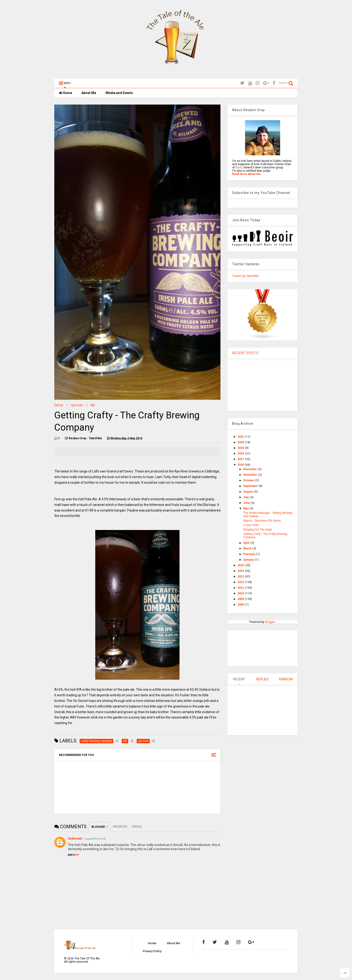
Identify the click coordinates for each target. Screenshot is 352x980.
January (249, 560)
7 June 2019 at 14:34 (95, 839)
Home (66, 93)
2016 (241, 465)
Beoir (239, 167)
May (247, 508)
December (251, 469)
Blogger (270, 622)
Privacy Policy (152, 951)
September (251, 486)
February (250, 554)
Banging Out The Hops (258, 530)
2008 (241, 605)
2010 (241, 593)
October (249, 480)
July (247, 497)
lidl (93, 405)
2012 (241, 582)
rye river (77, 405)
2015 (241, 565)
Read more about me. (247, 174)
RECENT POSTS (245, 353)
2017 (241, 459)
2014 (241, 571)
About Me (89, 93)
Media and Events (119, 93)
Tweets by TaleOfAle (245, 276)
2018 (241, 454)
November (251, 475)
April (247, 543)
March (248, 548)
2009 (241, 599)
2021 (241, 437)
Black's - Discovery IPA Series (262, 521)
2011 (241, 588)
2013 (241, 577)
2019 (241, 448)
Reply (73, 855)
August (248, 492)
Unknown (75, 838)
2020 (241, 442)
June (247, 503)
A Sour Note (251, 525)
